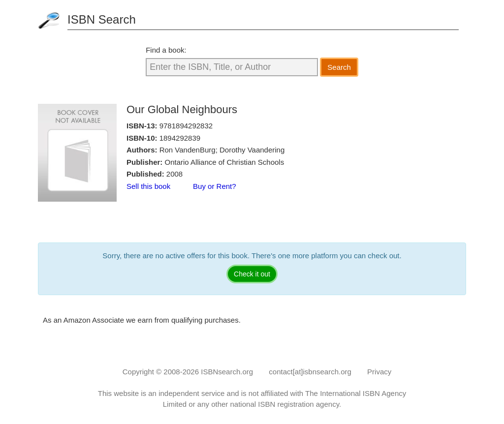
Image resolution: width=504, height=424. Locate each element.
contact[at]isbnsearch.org (310, 372)
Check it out (252, 274)
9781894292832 (186, 126)
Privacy (379, 372)
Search (339, 67)
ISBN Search (102, 19)
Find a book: (166, 50)
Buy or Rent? (215, 186)
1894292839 (180, 138)
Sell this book (148, 186)
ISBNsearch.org (227, 372)
